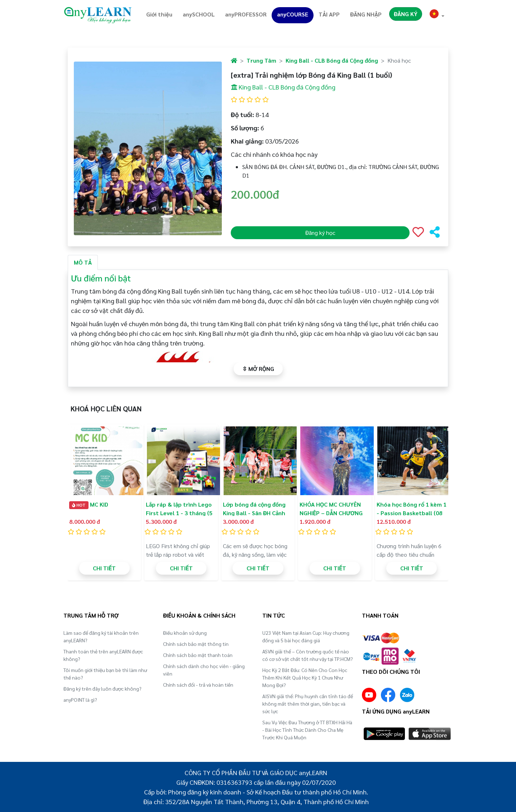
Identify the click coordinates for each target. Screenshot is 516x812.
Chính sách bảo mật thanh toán (198, 655)
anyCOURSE (293, 14)
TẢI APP (329, 14)
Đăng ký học (320, 233)
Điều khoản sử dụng (185, 633)
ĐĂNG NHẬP (366, 14)
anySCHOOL (199, 14)
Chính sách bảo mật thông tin (196, 644)
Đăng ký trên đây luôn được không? (102, 688)
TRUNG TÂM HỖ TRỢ (91, 615)
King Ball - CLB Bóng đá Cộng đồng (332, 60)
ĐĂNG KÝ (406, 14)
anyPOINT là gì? (80, 700)
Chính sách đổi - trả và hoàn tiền (198, 685)
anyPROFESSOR (246, 14)
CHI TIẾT (104, 568)
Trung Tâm (261, 60)
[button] (437, 15)
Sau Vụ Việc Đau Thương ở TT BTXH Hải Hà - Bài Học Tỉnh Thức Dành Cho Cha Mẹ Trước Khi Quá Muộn (307, 730)
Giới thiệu (159, 14)
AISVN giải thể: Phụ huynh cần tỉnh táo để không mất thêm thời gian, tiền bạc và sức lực (308, 704)
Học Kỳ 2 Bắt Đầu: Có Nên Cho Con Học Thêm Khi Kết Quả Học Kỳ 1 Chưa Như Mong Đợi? (305, 677)
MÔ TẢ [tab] (83, 262)
